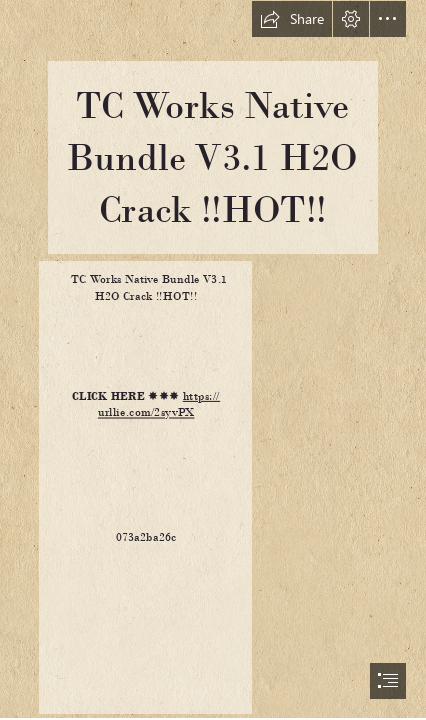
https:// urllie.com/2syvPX (159, 404)
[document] (213, 360)
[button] (292, 19)
